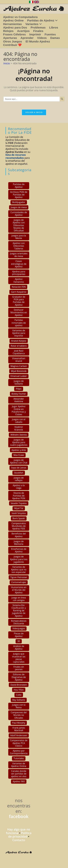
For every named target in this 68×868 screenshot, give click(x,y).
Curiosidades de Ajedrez (19, 214)
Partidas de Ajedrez (19, 186)
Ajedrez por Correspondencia (19, 752)
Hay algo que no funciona (18, 831)
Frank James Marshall (19, 729)
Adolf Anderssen (19, 735)
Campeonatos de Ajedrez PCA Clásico (19, 743)
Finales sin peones (19, 668)
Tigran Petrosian (19, 577)
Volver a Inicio (34, 113)
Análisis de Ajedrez (19, 647)
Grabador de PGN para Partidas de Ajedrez (19, 301)
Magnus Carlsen (19, 366)
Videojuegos (19, 628)
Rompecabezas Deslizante (19, 622)
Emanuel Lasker (19, 376)
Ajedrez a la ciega (19, 487)
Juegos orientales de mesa (19, 255)
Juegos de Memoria (19, 543)
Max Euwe (19, 455)
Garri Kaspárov (19, 292)
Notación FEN (19, 287)
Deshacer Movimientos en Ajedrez (19, 312)
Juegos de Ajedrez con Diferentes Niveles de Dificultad (19, 225)
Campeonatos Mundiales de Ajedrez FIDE (19, 526)
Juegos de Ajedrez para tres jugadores (19, 559)
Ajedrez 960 (19, 781)
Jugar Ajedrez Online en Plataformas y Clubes (19, 410)
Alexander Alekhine (19, 400)
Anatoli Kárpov (19, 341)
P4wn (19, 389)
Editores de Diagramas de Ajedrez (19, 677)
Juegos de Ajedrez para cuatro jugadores (19, 442)
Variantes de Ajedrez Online (19, 765)
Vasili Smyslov (19, 513)
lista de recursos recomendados (16, 156)
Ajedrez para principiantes (19, 273)
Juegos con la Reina (19, 706)
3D (19, 641)
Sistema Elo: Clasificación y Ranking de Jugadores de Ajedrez (19, 611)
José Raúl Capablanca (19, 352)
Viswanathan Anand (19, 360)
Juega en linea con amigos (19, 599)
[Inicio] (7, 63)
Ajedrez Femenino (19, 280)
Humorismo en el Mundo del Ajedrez (19, 590)
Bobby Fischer (19, 394)
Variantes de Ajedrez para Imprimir (19, 333)
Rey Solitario (19, 700)
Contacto (19, 840)
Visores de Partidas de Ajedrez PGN (19, 496)
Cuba (19, 695)
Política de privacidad (20, 835)
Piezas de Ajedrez (19, 635)
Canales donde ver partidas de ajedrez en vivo (19, 774)
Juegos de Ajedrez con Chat (19, 461)
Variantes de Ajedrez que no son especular (19, 570)
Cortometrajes (19, 582)
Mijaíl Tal (19, 508)
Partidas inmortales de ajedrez (19, 323)
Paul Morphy (19, 723)
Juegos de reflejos (19, 479)
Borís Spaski (19, 518)
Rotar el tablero (19, 346)
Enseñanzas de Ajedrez (19, 550)
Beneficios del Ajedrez (19, 535)
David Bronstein (19, 685)
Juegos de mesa (19, 207)
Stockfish (19, 473)
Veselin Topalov (19, 503)
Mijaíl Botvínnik (19, 371)
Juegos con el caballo (19, 421)
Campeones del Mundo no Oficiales (19, 715)
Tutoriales (19, 758)
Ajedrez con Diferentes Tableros (19, 246)
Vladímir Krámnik (19, 428)
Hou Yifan (19, 690)
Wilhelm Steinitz (19, 435)
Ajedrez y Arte (19, 450)
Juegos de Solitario (19, 382)
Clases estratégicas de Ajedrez (19, 264)
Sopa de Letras (19, 468)
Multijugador (19, 202)
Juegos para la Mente (19, 237)
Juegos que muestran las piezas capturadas (19, 658)
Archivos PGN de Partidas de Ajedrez (19, 195)
